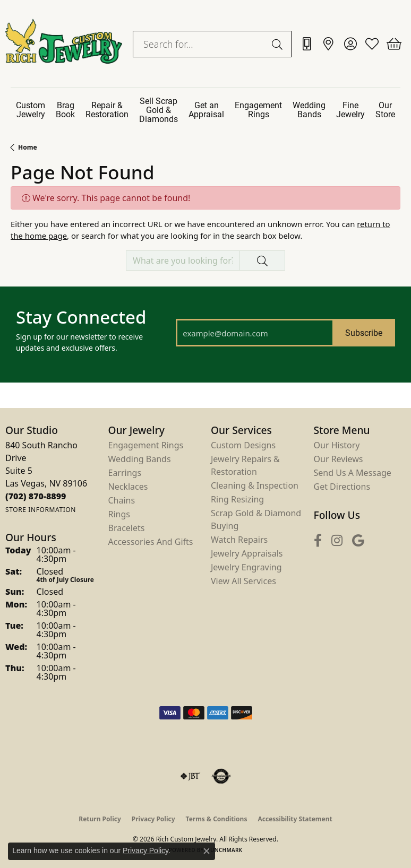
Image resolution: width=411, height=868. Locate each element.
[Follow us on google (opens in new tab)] (358, 540)
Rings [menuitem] (119, 514)
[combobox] (200, 44)
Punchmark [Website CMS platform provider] (225, 850)
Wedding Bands (309, 109)
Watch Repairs (239, 540)
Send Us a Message (353, 473)
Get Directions (342, 487)
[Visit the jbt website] (190, 776)
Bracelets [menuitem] (127, 528)
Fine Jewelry (350, 109)
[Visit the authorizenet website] (221, 776)
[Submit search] (279, 44)
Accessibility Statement (295, 819)
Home (28, 147)
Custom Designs (243, 445)
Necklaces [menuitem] (128, 487)
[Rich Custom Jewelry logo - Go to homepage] (64, 44)
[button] (350, 44)
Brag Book (65, 109)
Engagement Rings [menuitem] (146, 445)
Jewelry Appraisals (247, 553)
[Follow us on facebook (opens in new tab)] (318, 540)
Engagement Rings (258, 109)
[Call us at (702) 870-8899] (36, 496)
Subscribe (364, 332)
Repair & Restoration (107, 109)
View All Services (243, 581)
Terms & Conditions (217, 819)
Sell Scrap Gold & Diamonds (159, 110)
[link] (307, 44)
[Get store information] (41, 510)
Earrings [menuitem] (125, 473)
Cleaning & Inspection (255, 485)
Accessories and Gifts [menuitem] (151, 542)
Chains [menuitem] (122, 500)
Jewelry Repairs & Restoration (245, 465)
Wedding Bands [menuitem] (140, 459)
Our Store (385, 109)
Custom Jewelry (31, 109)
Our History (337, 445)
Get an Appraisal (206, 109)
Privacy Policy (153, 819)
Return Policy (100, 819)
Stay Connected (81, 317)
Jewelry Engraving (246, 567)
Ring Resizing (237, 499)
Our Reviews (339, 459)
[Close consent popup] (207, 851)
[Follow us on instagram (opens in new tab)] (337, 540)
